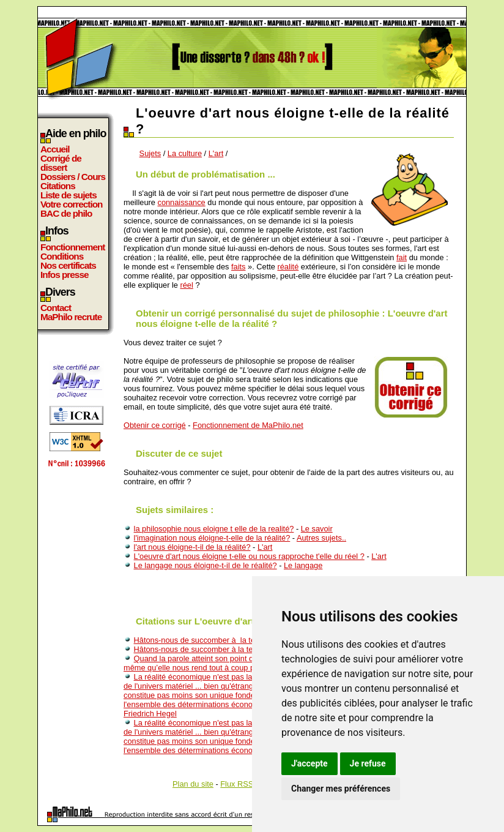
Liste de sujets (69, 195)
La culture (185, 153)
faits (238, 267)
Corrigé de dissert (61, 163)
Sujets (150, 153)
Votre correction (72, 204)
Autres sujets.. (321, 538)
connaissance (181, 202)
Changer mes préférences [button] (341, 789)
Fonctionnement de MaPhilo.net (248, 425)
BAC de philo (66, 213)
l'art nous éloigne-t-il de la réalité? (192, 547)
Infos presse (64, 275)
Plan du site (193, 784)
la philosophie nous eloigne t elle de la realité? (214, 529)
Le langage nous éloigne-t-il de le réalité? (206, 565)
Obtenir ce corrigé (155, 425)
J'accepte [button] (309, 763)
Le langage (303, 565)
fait (402, 257)
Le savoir (317, 529)
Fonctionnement (72, 247)
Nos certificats (68, 265)
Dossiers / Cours (73, 177)
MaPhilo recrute (71, 317)
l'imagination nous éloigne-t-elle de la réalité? (212, 538)
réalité (288, 267)
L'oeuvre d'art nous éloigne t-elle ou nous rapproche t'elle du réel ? (249, 556)
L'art (216, 153)
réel (186, 285)
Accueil (55, 149)
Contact (56, 308)
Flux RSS (237, 784)
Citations (58, 186)
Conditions (62, 256)
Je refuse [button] (368, 763)
